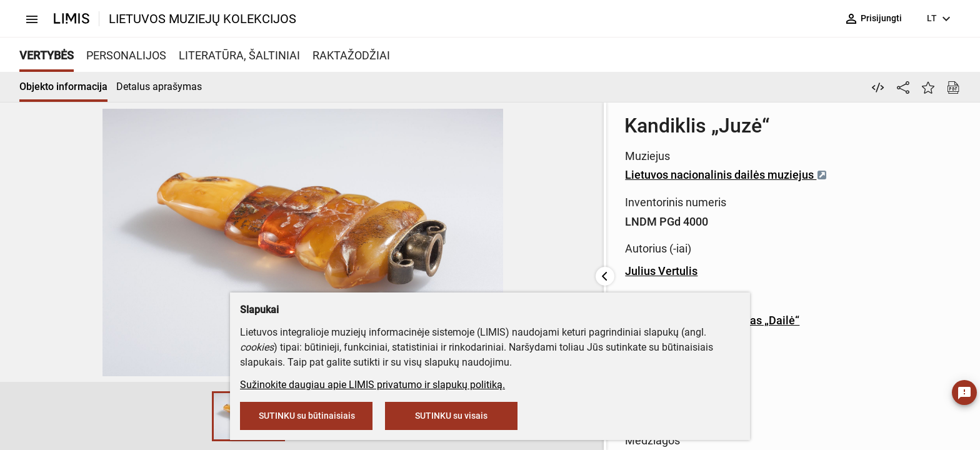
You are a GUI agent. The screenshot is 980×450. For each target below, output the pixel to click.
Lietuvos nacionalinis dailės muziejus (491, 175)
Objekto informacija (63, 87)
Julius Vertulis (426, 271)
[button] (82, 416)
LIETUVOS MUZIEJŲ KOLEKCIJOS (202, 19)
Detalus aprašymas (159, 87)
